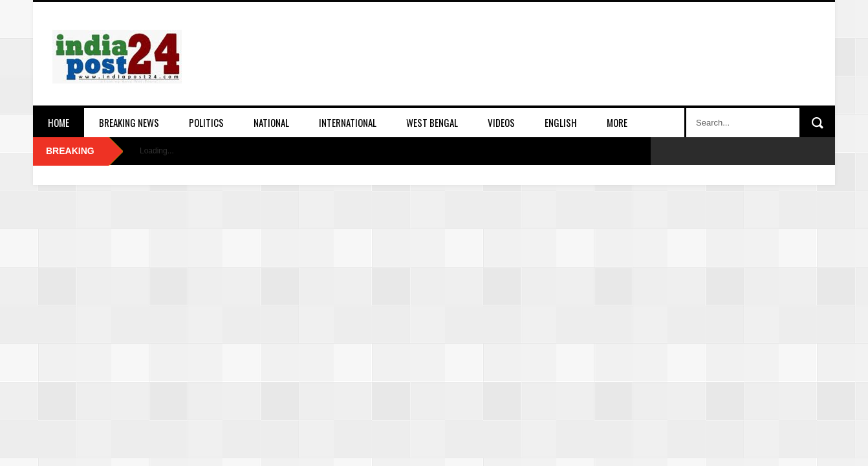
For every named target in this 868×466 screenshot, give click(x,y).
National (271, 122)
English (561, 122)
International (348, 122)
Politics (206, 122)
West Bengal (432, 122)
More (617, 122)
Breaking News (129, 122)
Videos (501, 122)
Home (59, 122)
